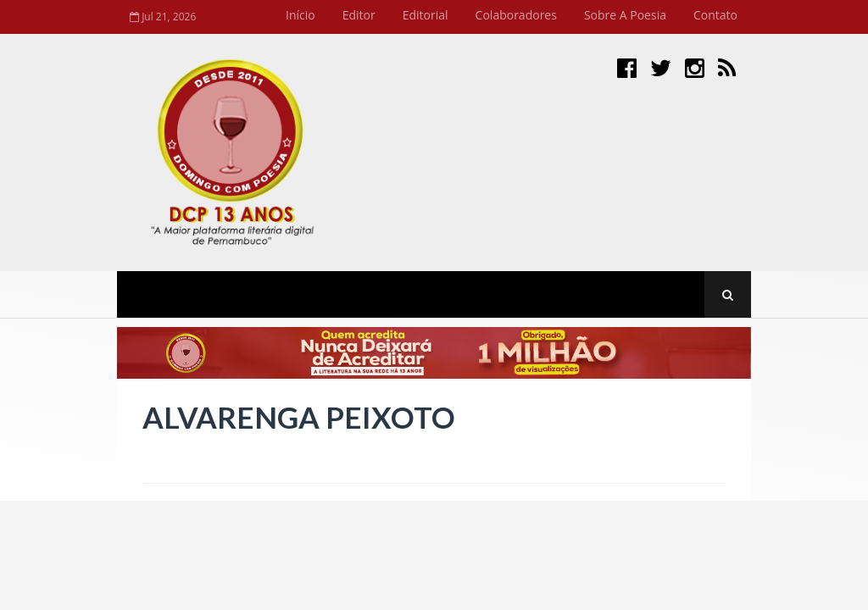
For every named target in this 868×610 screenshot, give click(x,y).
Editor (359, 15)
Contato (715, 15)
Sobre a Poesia (625, 15)
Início (300, 15)
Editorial (426, 15)
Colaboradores (516, 15)
